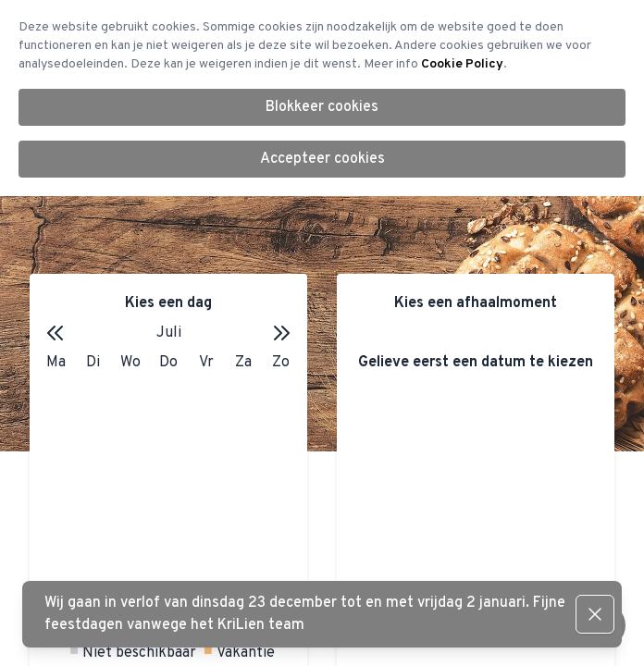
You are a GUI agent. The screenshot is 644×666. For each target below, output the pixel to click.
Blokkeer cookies (322, 107)
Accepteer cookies (322, 159)
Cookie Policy (462, 64)
